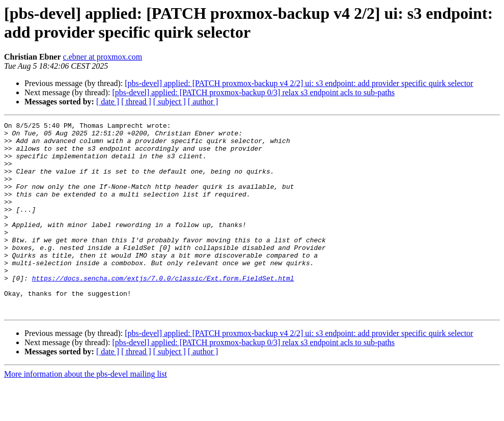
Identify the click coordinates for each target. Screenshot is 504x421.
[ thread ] (136, 102)
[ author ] (203, 102)
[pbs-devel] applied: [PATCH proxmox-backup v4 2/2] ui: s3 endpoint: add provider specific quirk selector (299, 83)
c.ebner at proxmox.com (103, 57)
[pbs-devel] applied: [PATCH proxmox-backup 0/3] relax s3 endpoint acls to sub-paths (253, 92)
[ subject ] (170, 102)
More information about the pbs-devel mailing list (86, 412)
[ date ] (108, 102)
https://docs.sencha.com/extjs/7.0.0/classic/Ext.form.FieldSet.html (163, 310)
